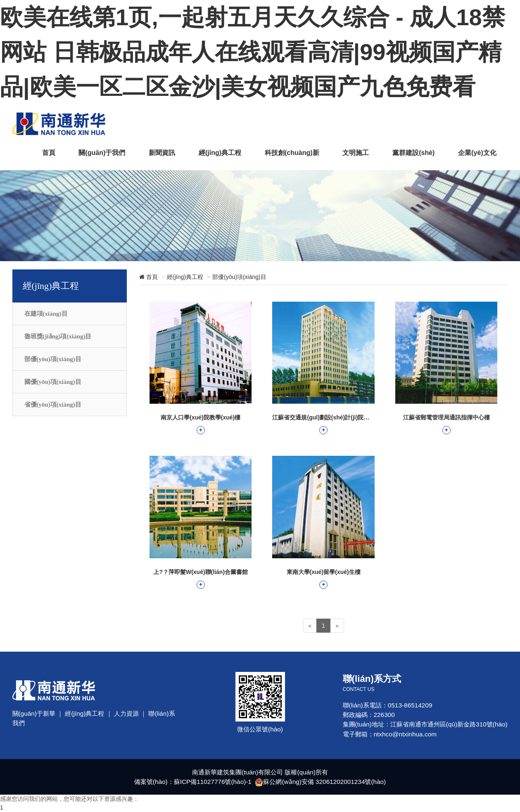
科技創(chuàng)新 (291, 152)
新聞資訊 (161, 152)
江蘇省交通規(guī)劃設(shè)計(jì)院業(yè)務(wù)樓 (323, 424)
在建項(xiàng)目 (46, 314)
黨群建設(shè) (413, 152)
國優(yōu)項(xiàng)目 (53, 382)
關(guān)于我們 (101, 152)
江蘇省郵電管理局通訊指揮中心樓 (446, 424)
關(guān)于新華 (34, 713)
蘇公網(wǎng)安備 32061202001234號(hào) (325, 782)
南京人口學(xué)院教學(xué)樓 (201, 424)
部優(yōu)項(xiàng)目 (53, 359)
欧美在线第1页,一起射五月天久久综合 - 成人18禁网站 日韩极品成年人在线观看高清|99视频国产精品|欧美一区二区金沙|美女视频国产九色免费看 (253, 52)
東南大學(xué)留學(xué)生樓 (323, 579)
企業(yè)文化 (477, 152)
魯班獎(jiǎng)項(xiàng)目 (58, 336)
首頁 (47, 152)
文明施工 (355, 152)
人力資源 (126, 713)
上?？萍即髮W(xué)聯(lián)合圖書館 (201, 579)
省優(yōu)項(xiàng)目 (53, 405)
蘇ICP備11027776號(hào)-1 (213, 782)
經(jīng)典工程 (219, 152)
